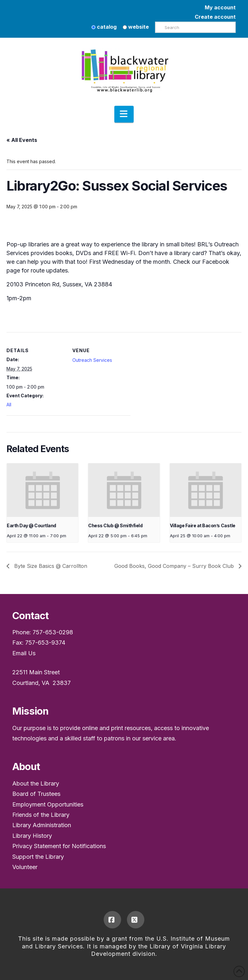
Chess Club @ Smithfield (115, 525)
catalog (104, 27)
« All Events (22, 140)
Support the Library (38, 857)
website (136, 27)
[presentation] (42, 490)
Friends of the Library (41, 815)
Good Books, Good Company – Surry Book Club (175, 566)
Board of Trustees (36, 794)
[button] (124, 114)
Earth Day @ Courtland (31, 525)
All (9, 405)
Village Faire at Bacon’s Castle (203, 525)
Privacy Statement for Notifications (59, 846)
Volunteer (25, 867)
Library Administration (42, 825)
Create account (215, 17)
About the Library (36, 783)
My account (220, 7)
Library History (32, 836)
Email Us (24, 653)
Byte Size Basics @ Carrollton (50, 566)
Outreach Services (92, 360)
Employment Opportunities (48, 804)
